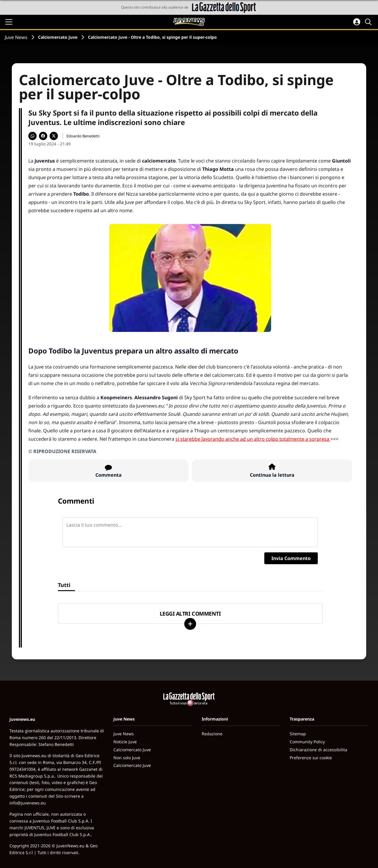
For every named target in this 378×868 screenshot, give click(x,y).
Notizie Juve (125, 742)
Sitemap (298, 734)
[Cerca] (369, 22)
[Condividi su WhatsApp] (32, 136)
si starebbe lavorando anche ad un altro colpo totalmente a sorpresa (252, 439)
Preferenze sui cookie (311, 758)
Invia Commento (291, 558)
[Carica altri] (190, 624)
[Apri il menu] (9, 22)
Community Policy (307, 742)
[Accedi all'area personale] (357, 22)
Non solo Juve (127, 758)
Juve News (16, 37)
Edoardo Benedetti (83, 136)
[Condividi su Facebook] (43, 136)
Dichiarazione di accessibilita (318, 750)
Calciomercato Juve (58, 37)
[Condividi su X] (54, 136)
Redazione (212, 734)
